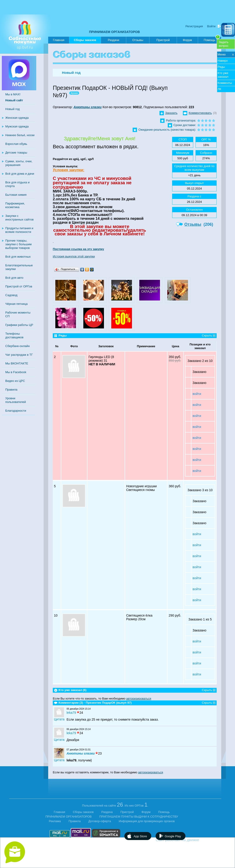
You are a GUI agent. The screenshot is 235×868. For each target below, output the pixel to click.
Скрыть (207, 335)
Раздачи (114, 40)
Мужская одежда (17, 126)
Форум (187, 40)
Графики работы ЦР (19, 325)
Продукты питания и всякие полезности (19, 230)
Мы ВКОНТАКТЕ (17, 363)
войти (197, 394)
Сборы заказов (85, 41)
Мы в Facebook (16, 372)
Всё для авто (14, 278)
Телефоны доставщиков (14, 335)
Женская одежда (17, 118)
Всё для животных (18, 257)
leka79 (71, 713)
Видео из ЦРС (15, 381)
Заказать (171, 113)
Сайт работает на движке (187, 840)
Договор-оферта (100, 821)
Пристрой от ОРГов (19, 286)
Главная (59, 40)
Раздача (107, 812)
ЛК (219, 89)
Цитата (59, 719)
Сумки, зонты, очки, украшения (19, 163)
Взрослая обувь (16, 144)
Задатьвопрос (224, 44)
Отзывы (138, 40)
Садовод (11, 295)
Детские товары (16, 153)
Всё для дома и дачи (20, 174)
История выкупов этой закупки (74, 256)
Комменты (225, 83)
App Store (140, 836)
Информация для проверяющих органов (147, 821)
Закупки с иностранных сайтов (19, 218)
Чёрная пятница (16, 304)
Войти (211, 26)
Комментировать (200, 113)
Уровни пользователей (16, 400)
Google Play (173, 836)
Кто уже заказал (223, 75)
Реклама (55, 821)
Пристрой (163, 40)
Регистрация (194, 26)
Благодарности (16, 411)
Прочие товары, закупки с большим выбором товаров (18, 244)
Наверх (223, 61)
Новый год (13, 109)
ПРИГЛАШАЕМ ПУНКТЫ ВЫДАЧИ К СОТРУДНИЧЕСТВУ (139, 817)
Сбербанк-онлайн (17, 346)
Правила (11, 390)
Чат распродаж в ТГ (19, 355)
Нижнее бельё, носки (20, 135)
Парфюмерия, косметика (15, 205)
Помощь (212, 39)
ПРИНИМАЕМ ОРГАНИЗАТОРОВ (114, 32)
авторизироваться (139, 699)
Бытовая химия (16, 195)
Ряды (221, 67)
